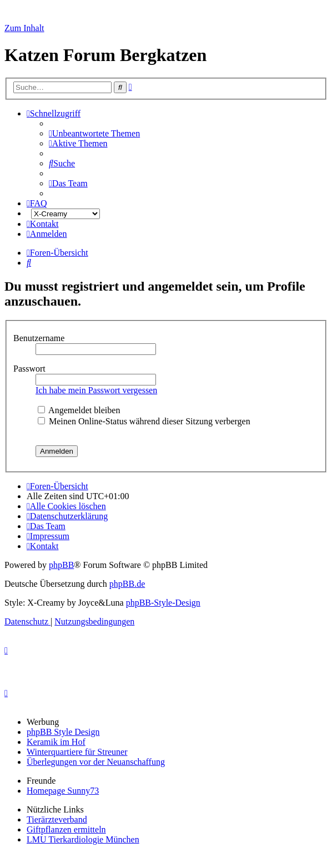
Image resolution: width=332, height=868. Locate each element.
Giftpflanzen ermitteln (66, 829)
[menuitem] (94, 133)
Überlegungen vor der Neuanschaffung (96, 762)
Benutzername (40, 338)
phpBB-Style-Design (163, 603)
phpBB (61, 565)
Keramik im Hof (56, 742)
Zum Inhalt (24, 28)
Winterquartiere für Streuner (77, 752)
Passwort (31, 369)
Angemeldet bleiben (79, 410)
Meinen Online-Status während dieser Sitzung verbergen (144, 421)
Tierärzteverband (57, 819)
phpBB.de (127, 584)
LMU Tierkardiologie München (83, 839)
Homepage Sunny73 (63, 791)
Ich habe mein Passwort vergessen (96, 390)
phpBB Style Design (63, 732)
